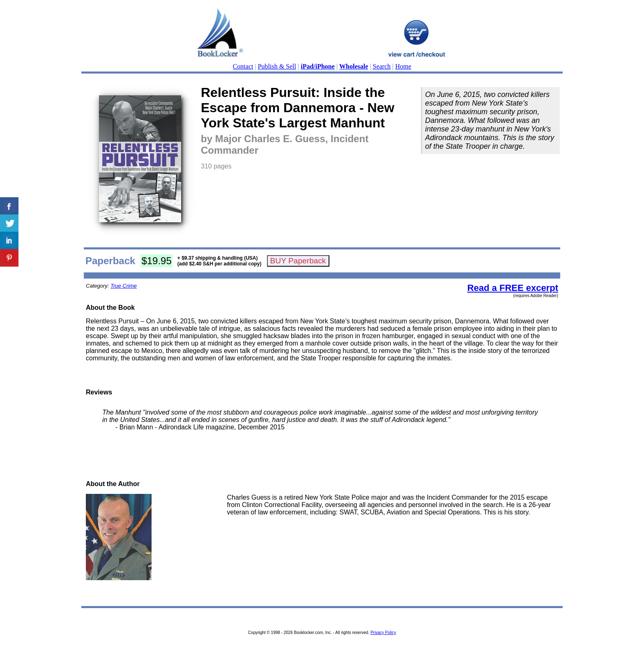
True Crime (124, 286)
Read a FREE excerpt (513, 288)
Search (382, 66)
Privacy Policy (383, 633)
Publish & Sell (277, 66)
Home (403, 66)
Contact (243, 66)
